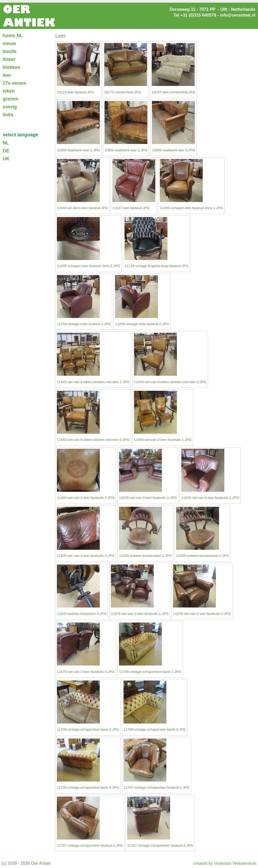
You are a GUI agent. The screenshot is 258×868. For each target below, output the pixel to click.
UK (6, 159)
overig (10, 107)
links (8, 115)
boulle (10, 51)
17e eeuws (14, 83)
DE (6, 151)
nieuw (9, 44)
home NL (13, 36)
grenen (11, 99)
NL (6, 143)
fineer (9, 59)
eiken (9, 91)
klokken (11, 67)
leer (7, 75)
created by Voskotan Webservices (225, 863)
